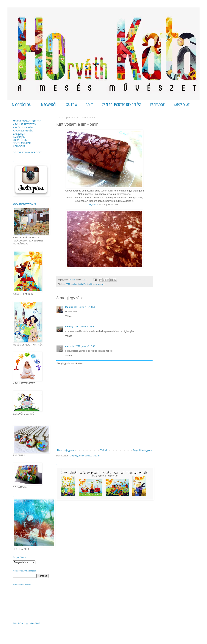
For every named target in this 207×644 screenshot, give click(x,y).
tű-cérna (101, 284)
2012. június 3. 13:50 (84, 307)
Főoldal (103, 450)
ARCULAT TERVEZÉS (24, 124)
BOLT (89, 105)
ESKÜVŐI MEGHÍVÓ (24, 128)
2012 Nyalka (71, 284)
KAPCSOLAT (182, 105)
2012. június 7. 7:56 (85, 346)
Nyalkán (94, 204)
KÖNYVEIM (19, 146)
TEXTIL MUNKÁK (22, 143)
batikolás (82, 284)
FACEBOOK (157, 105)
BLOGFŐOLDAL (22, 105)
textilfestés (92, 284)
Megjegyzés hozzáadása (70, 363)
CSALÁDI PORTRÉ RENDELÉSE (122, 105)
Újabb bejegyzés (66, 450)
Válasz (69, 316)
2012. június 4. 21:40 (85, 327)
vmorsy (69, 327)
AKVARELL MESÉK (23, 131)
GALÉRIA (71, 105)
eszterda (70, 346)
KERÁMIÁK (19, 137)
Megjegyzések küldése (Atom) (85, 456)
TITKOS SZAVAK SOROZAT (27, 153)
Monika (69, 307)
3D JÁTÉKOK (20, 140)
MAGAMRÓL (49, 105)
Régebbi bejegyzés (142, 450)
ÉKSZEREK (19, 134)
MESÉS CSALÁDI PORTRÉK (28, 121)
